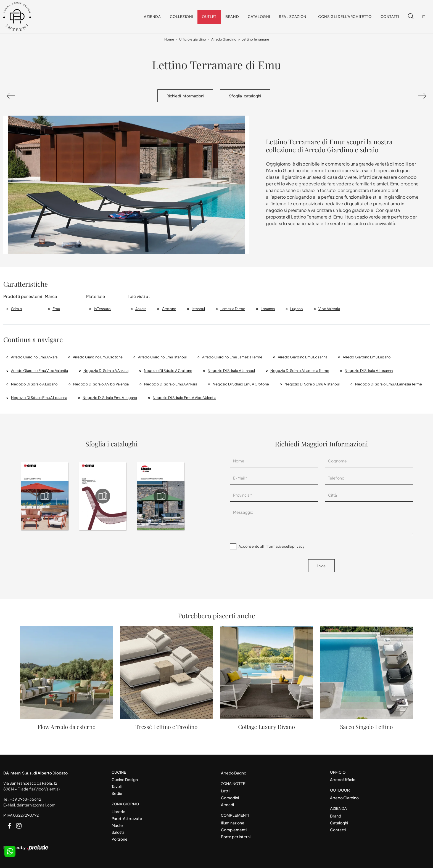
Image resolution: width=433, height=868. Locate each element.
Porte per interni (236, 837)
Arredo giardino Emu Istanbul (162, 357)
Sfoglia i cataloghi (245, 96)
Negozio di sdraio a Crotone (168, 371)
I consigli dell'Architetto (344, 17)
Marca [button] (51, 296)
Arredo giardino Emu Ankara (34, 357)
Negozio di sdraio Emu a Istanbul (312, 384)
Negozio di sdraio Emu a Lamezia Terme (389, 384)
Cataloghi (259, 17)
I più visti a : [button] (139, 296)
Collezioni (182, 17)
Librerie (118, 811)
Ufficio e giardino (193, 39)
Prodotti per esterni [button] (23, 296)
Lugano (297, 309)
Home (169, 39)
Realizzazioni (293, 17)
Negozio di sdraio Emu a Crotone (241, 384)
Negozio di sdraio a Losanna (369, 371)
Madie (117, 825)
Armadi (227, 805)
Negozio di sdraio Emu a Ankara (171, 384)
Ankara (141, 309)
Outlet (209, 17)
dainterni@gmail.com (36, 805)
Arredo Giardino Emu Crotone (98, 357)
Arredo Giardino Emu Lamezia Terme (232, 357)
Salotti (118, 832)
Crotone (169, 309)
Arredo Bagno (234, 773)
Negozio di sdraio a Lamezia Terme (300, 371)
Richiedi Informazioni (185, 96)
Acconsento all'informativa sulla (272, 546)
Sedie (117, 793)
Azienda (152, 17)
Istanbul (198, 309)
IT (424, 17)
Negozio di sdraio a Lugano (34, 384)
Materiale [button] (96, 296)
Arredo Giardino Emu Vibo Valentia (39, 371)
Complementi (234, 830)
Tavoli (117, 786)
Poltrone (120, 839)
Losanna (268, 309)
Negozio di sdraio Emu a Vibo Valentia (184, 398)
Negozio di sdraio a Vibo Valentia (101, 384)
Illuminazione (233, 823)
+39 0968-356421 (26, 799)
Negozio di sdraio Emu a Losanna (39, 398)
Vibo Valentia (329, 309)
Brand (232, 17)
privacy (298, 546)
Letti (225, 791)
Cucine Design (125, 779)
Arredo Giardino (224, 39)
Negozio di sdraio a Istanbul (231, 371)
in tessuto (102, 309)
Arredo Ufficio (343, 779)
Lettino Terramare (255, 39)
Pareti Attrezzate (127, 818)
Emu (56, 309)
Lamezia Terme (233, 309)
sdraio (17, 309)
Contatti (390, 17)
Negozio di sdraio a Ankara (106, 371)
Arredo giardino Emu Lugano (367, 357)
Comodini (230, 798)
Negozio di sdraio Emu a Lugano (110, 398)
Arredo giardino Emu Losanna (303, 357)
